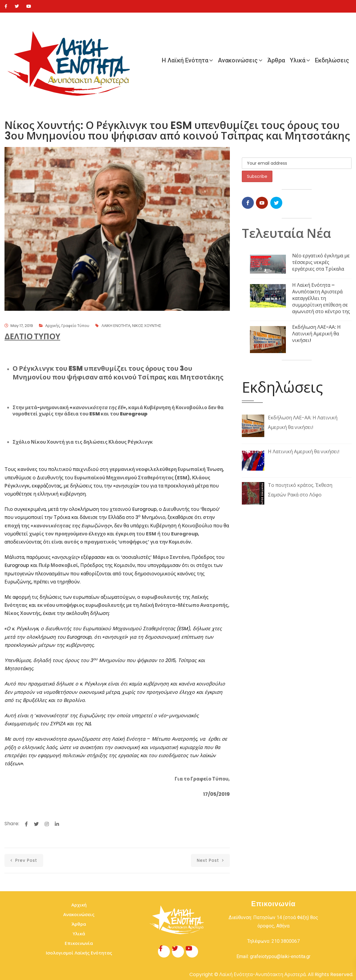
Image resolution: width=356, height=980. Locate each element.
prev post (24, 860)
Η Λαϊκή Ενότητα (185, 60)
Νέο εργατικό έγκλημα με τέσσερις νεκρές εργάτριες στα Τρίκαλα (321, 262)
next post (210, 860)
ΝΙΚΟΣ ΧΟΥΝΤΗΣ (147, 326)
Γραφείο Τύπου (75, 326)
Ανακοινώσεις (238, 60)
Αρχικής (52, 326)
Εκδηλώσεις (332, 60)
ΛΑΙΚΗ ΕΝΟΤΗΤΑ (116, 326)
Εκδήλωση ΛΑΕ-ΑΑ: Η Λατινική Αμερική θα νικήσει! (316, 334)
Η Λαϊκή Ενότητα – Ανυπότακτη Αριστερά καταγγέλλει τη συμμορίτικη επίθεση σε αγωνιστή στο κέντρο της (321, 298)
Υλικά (298, 60)
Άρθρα (276, 60)
